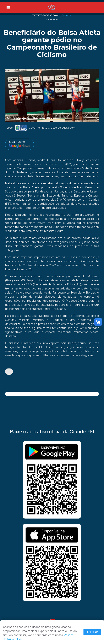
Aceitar (92, 632)
